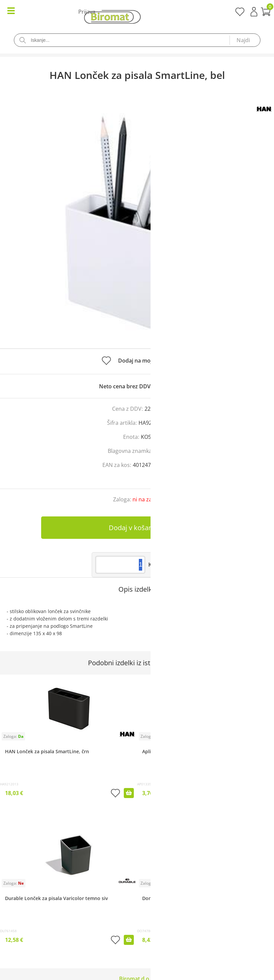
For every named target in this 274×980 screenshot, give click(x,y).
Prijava (254, 12)
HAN (161, 451)
